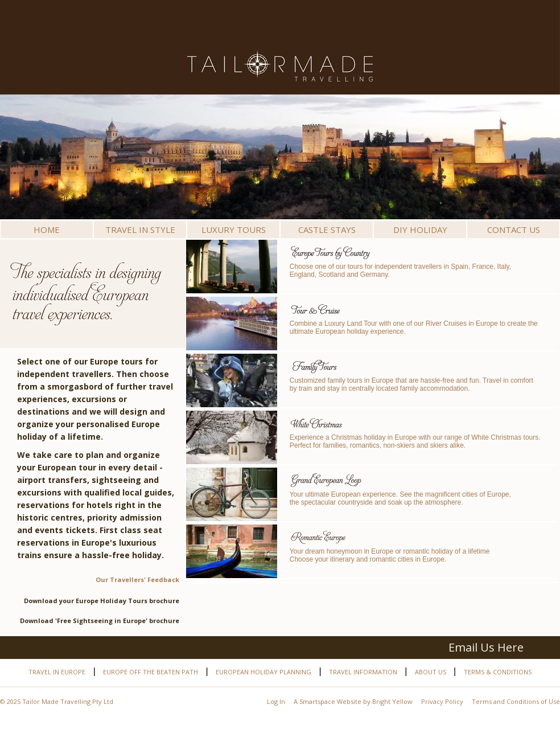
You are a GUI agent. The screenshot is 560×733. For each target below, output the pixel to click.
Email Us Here (486, 647)
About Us (431, 672)
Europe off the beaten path (151, 672)
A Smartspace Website (328, 701)
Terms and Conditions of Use (516, 701)
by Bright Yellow (388, 701)
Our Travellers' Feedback (137, 580)
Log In (276, 701)
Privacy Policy (442, 701)
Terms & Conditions (498, 672)
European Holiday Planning (263, 672)
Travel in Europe (57, 672)
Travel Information (363, 672)
